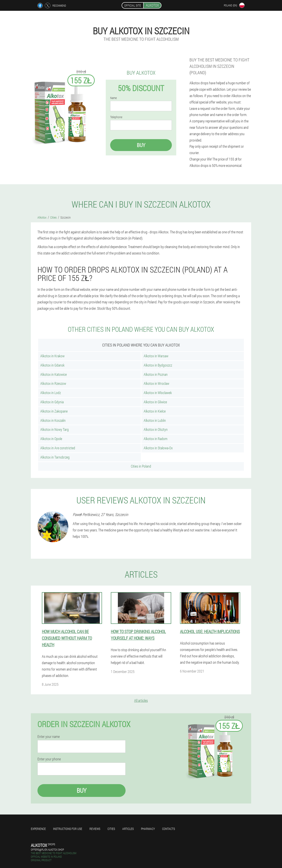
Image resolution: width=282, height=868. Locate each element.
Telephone (116, 117)
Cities (111, 829)
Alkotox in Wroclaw (156, 383)
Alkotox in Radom (156, 439)
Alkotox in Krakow (52, 356)
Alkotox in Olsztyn (156, 429)
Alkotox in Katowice (54, 374)
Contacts (169, 829)
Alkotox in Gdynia (52, 402)
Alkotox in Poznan (156, 374)
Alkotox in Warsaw (156, 356)
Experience (38, 829)
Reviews (95, 829)
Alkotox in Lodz (51, 393)
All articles (141, 700)
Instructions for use (68, 829)
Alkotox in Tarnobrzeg (55, 457)
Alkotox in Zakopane (54, 411)
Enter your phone (49, 759)
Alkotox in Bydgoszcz (158, 365)
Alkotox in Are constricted (58, 448)
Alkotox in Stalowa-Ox (158, 448)
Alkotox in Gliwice (155, 402)
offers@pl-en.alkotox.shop (47, 850)
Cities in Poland (141, 466)
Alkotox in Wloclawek (158, 393)
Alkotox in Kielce (155, 411)
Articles (128, 829)
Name (113, 98)
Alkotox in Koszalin (53, 420)
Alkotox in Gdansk (52, 365)
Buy (141, 145)
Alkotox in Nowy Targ (55, 429)
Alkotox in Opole (51, 439)
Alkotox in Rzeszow (53, 383)
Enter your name (49, 737)
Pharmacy (148, 829)
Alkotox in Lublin (155, 420)
